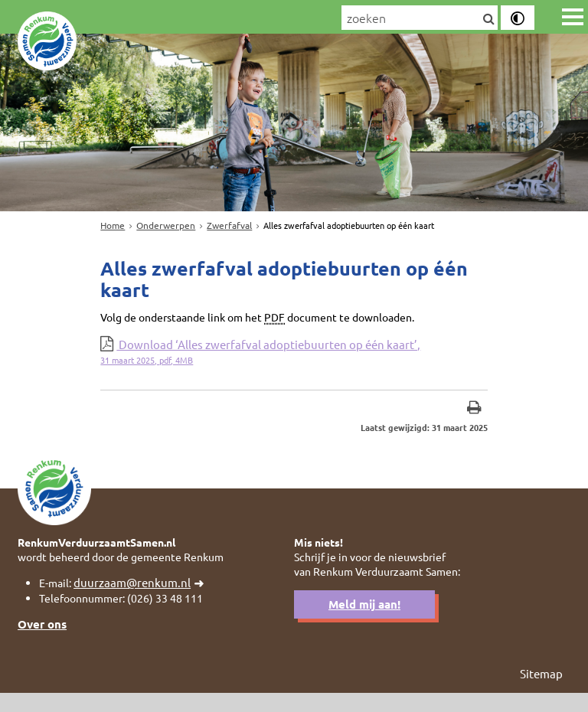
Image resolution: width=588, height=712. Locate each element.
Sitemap (541, 692)
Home (113, 225)
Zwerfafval (229, 225)
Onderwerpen (166, 225)
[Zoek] (488, 19)
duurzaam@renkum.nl (137, 598)
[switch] (518, 18)
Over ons (42, 642)
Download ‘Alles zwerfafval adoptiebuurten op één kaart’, (294, 359)
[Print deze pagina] (474, 417)
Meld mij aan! (364, 621)
